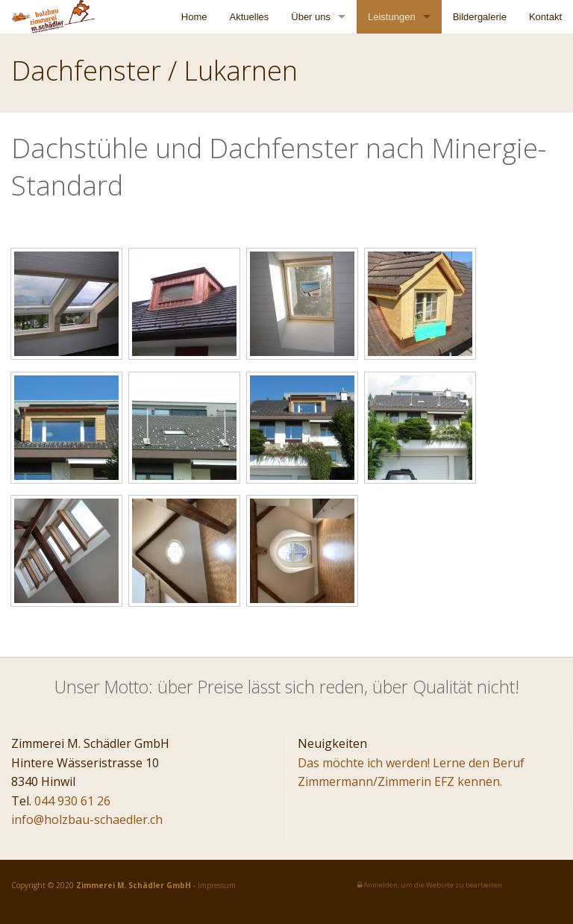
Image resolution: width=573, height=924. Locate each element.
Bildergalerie (480, 17)
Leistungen (392, 17)
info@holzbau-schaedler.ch (87, 820)
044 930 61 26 (72, 801)
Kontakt (545, 17)
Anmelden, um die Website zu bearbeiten (430, 885)
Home (194, 17)
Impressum (217, 885)
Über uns (311, 17)
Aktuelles (250, 17)
